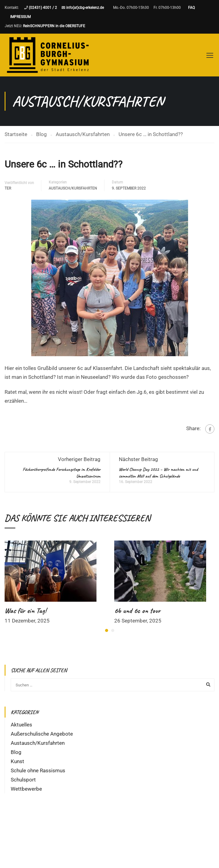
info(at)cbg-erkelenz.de (85, 8)
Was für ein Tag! (25, 611)
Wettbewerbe (26, 789)
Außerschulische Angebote (42, 734)
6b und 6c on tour (137, 611)
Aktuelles (21, 725)
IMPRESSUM (20, 17)
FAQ (191, 8)
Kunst (17, 761)
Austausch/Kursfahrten (73, 188)
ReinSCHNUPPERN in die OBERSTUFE (54, 26)
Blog (16, 752)
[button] (107, 630)
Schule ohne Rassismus (38, 770)
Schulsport (23, 780)
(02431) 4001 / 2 (43, 8)
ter (8, 188)
